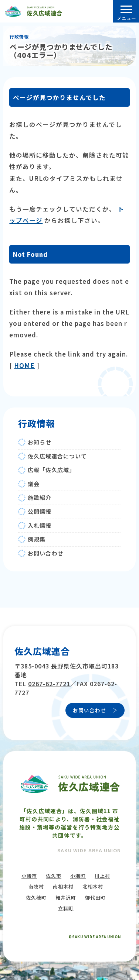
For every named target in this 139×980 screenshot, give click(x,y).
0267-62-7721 (49, 684)
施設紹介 (40, 497)
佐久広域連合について (57, 456)
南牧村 (36, 886)
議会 (34, 484)
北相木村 (93, 886)
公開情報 (40, 511)
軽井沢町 (66, 898)
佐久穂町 (36, 898)
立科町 (66, 908)
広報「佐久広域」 (51, 470)
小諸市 (29, 876)
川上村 (102, 876)
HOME (24, 365)
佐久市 (54, 876)
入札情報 (40, 525)
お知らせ (40, 442)
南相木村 (63, 886)
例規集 (37, 539)
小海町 (78, 876)
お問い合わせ (45, 553)
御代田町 (95, 898)
